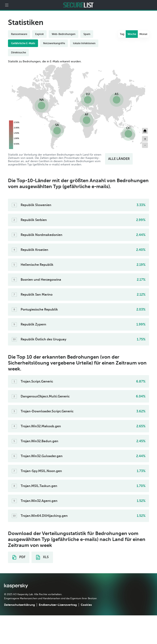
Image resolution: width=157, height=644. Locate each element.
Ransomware (19, 34)
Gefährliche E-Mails (23, 43)
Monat (143, 34)
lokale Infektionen (84, 43)
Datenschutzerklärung (19, 605)
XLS (42, 557)
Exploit (39, 34)
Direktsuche (19, 52)
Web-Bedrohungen (64, 34)
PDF (19, 557)
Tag (122, 34)
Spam (87, 34)
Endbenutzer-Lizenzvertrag (58, 605)
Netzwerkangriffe (54, 43)
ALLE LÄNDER (119, 159)
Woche (132, 34)
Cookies (86, 605)
